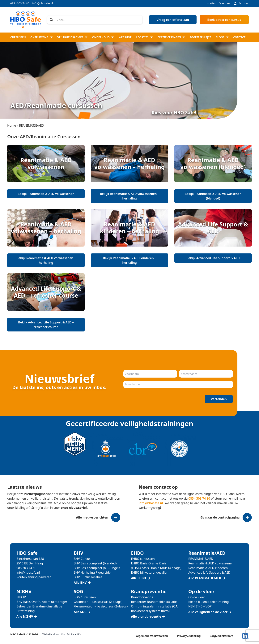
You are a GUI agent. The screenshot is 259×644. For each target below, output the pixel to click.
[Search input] (98, 20)
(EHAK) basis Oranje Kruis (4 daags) (156, 568)
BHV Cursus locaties (88, 577)
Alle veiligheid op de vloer (208, 612)
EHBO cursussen (143, 559)
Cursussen (18, 37)
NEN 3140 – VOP (200, 606)
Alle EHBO (139, 578)
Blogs (220, 37)
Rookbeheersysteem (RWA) (150, 611)
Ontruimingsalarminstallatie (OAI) (155, 606)
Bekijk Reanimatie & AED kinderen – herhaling (129, 260)
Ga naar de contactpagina (220, 517)
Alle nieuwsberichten (92, 517)
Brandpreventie (142, 597)
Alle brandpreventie (146, 616)
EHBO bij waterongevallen (150, 572)
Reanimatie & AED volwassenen (211, 563)
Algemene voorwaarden (152, 636)
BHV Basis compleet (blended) (95, 563)
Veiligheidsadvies (70, 37)
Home (12, 125)
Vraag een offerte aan (173, 20)
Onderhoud (101, 37)
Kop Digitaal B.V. (72, 634)
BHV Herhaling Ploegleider (93, 572)
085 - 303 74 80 (20, 3)
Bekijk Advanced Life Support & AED (213, 258)
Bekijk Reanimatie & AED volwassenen (46, 194)
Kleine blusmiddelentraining (209, 602)
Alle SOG (80, 612)
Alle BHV (80, 583)
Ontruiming (39, 37)
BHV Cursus (82, 559)
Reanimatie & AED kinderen (208, 568)
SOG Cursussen (85, 597)
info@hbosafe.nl (42, 3)
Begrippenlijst (200, 37)
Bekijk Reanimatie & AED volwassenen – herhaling (129, 196)
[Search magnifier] (51, 20)
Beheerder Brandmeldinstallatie (39, 606)
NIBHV (21, 597)
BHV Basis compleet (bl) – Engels (97, 568)
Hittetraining (25, 611)
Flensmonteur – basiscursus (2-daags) (101, 606)
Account (241, 3)
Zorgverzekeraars (221, 636)
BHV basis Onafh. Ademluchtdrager (42, 602)
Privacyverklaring (189, 636)
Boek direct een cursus (224, 20)
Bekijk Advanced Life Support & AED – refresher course (46, 325)
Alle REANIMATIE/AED (205, 578)
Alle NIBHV (25, 616)
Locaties (211, 3)
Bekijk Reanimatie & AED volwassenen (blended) (213, 196)
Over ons (225, 3)
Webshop (125, 37)
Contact (239, 37)
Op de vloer (197, 597)
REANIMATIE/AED (201, 559)
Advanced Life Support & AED (209, 572)
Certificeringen (169, 37)
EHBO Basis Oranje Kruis (149, 563)
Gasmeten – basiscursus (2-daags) (98, 602)
